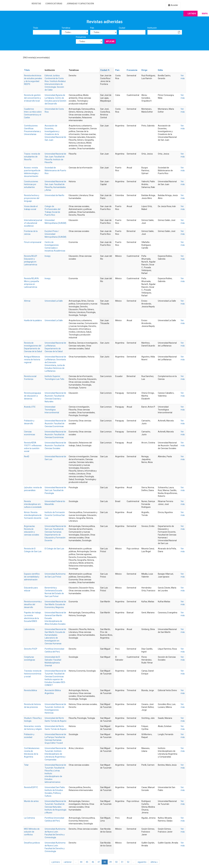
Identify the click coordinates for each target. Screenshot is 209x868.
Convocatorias (54, 4)
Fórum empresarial (33, 242)
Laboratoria (29, 629)
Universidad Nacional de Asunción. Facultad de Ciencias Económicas (55, 424)
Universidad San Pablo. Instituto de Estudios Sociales (55, 790)
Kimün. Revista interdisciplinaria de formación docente (33, 515)
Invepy (48, 256)
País (92, 28)
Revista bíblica (30, 690)
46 (93, 862)
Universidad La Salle (54, 301)
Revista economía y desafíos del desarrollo (33, 604)
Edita (160, 70)
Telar (26, 765)
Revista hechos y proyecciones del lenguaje (32, 198)
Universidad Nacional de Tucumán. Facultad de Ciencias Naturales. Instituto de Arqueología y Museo (55, 807)
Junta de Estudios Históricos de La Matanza (55, 368)
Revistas (36, 4)
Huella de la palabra (33, 320)
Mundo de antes (31, 801)
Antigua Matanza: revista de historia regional (32, 360)
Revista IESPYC (31, 787)
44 (81, 862)
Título (36, 28)
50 (116, 862)
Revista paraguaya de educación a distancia (32, 396)
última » (154, 862)
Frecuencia (81, 37)
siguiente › (142, 862)
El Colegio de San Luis (54, 549)
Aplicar (110, 41)
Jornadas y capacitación (80, 4)
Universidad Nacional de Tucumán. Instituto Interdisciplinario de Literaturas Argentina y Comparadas (55, 754)
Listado (192, 14)
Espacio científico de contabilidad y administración (32, 577)
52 (128, 862)
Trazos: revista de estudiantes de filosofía (32, 157)
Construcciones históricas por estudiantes (31, 184)
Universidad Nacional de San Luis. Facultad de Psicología (55, 490)
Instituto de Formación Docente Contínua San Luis (55, 515)
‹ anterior (67, 862)
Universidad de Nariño (54, 195)
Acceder (173, 5)
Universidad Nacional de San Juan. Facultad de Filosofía (55, 184)
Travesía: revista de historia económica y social (33, 674)
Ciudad (122, 28)
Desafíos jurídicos (32, 843)
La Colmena (29, 818)
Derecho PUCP (31, 649)
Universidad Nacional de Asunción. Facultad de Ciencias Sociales (55, 445)
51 (122, 862)
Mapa (205, 14)
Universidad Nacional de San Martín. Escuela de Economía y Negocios (55, 604)
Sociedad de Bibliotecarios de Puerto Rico (55, 170)
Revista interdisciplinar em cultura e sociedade (33, 504)
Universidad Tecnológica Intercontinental (52, 410)
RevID (27, 456)
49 (111, 862)
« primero (56, 862)
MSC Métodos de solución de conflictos (32, 832)
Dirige (144, 70)
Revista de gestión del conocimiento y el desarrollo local (32, 98)
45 (87, 862)
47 (99, 862)
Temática (66, 28)
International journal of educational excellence (33, 223)
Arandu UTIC (30, 407)
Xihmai (27, 301)
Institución (152, 28)
